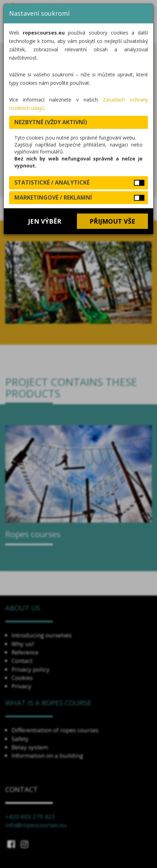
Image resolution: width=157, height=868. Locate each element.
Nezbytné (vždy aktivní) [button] (51, 122)
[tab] (78, 122)
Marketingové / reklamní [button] (53, 197)
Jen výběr (45, 221)
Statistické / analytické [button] (52, 182)
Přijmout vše (112, 221)
